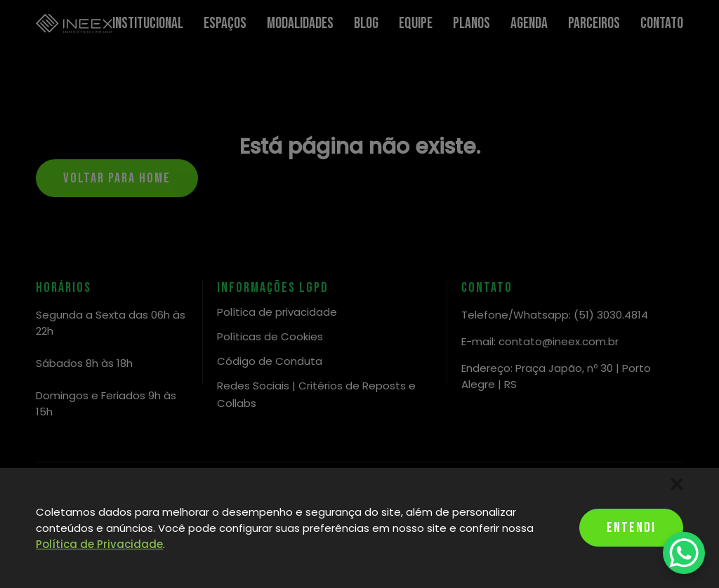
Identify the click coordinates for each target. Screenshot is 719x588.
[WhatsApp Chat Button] (684, 553)
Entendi (631, 528)
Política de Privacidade (99, 544)
